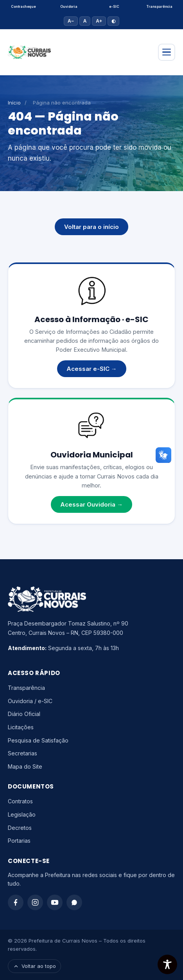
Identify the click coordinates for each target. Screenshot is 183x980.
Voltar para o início (91, 227)
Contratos (20, 801)
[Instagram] (35, 902)
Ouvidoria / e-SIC (30, 701)
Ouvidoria (69, 7)
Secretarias (22, 753)
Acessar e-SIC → (92, 369)
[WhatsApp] (74, 902)
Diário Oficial (24, 714)
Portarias (19, 841)
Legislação (22, 814)
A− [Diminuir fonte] (71, 21)
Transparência (160, 7)
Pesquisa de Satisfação (38, 740)
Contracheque (23, 7)
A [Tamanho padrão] (85, 21)
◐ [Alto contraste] (113, 21)
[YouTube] (55, 902)
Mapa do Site (25, 766)
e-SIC (114, 7)
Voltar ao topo (34, 966)
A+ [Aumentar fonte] (99, 21)
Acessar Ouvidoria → (91, 504)
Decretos (20, 828)
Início (14, 103)
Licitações (21, 727)
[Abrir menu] (167, 52)
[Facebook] (16, 902)
